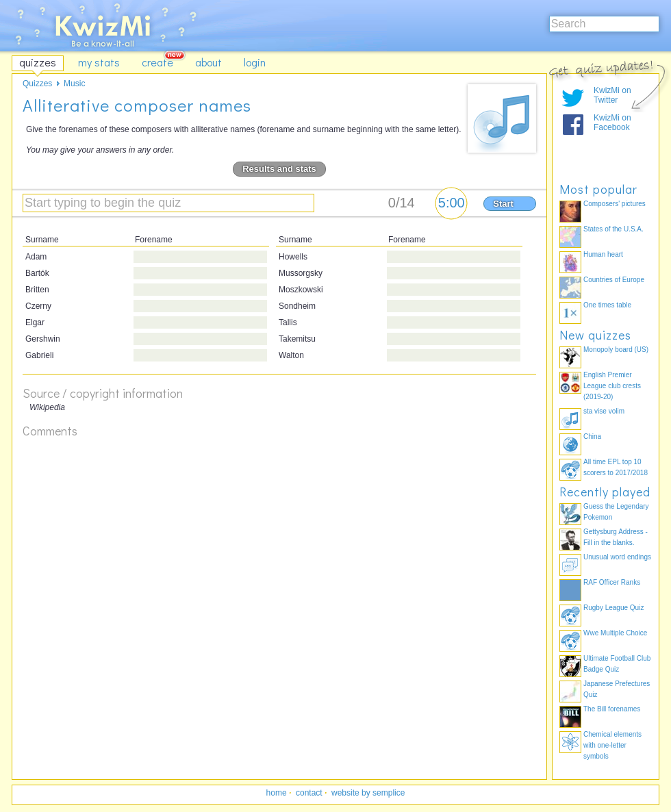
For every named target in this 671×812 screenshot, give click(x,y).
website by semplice (368, 793)
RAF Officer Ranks (612, 582)
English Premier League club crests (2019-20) (612, 386)
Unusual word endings (617, 557)
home (277, 793)
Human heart (603, 254)
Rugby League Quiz (613, 608)
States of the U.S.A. (613, 229)
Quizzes (37, 84)
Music (74, 84)
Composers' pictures (615, 204)
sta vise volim (604, 411)
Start (503, 204)
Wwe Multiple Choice (615, 633)
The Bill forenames (612, 709)
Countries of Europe (614, 280)
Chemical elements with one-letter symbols (612, 745)
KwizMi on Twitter (612, 95)
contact (309, 793)
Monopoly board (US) (616, 350)
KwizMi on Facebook (612, 123)
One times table (607, 305)
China (592, 436)
